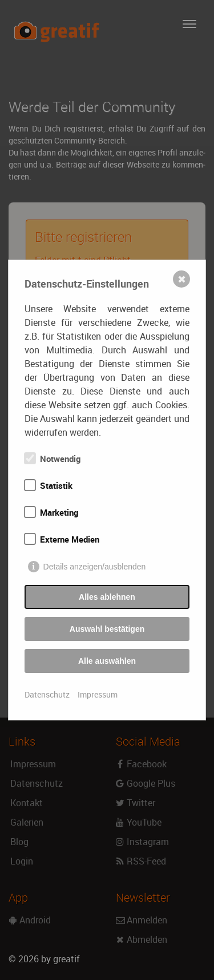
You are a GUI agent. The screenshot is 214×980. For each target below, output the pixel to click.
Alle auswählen (107, 661)
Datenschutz (47, 694)
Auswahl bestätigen (107, 629)
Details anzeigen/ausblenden (95, 567)
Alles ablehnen (107, 597)
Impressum (98, 694)
